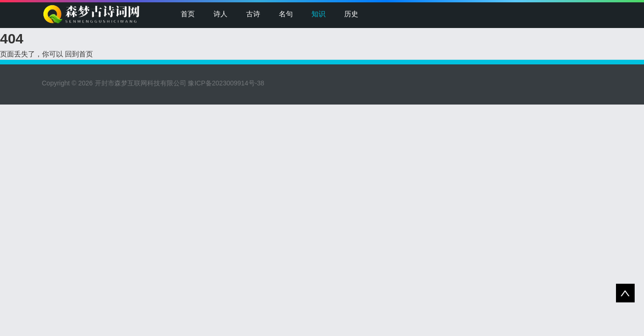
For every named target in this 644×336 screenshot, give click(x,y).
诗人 (220, 14)
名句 (286, 14)
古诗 (253, 14)
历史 (351, 14)
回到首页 (79, 54)
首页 (188, 14)
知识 (318, 14)
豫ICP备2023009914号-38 (226, 83)
